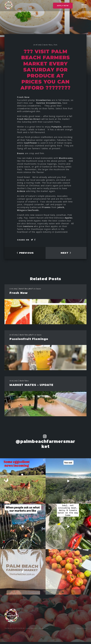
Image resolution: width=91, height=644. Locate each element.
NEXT (66, 254)
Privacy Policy (44, 630)
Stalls (56, 45)
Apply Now (63, 6)
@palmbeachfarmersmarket (45, 446)
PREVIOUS (25, 254)
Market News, (49, 45)
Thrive (84, 630)
